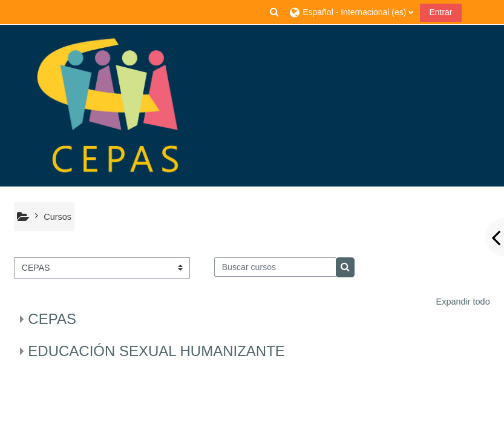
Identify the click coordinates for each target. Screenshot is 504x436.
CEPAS (52, 319)
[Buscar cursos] (275, 267)
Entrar (440, 12)
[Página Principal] (109, 106)
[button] (275, 12)
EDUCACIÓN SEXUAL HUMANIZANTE (156, 351)
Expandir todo (463, 302)
